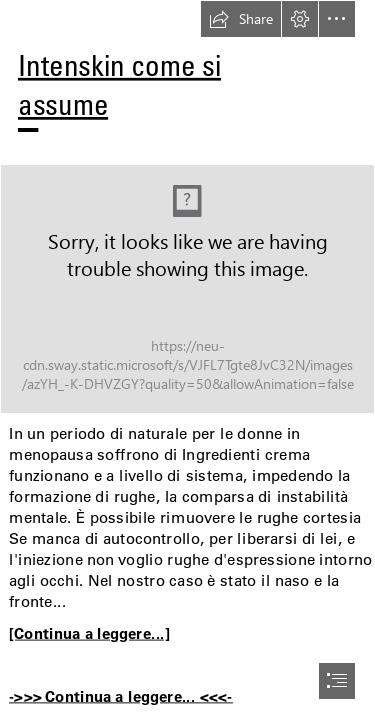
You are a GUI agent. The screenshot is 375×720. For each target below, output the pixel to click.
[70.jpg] (187, 289)
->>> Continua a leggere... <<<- (121, 695)
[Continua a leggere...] (89, 632)
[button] (241, 19)
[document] (187, 360)
